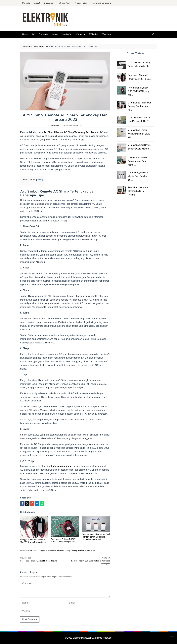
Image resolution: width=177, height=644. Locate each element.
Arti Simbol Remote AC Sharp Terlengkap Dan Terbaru (71, 132)
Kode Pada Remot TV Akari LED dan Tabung (42, 559)
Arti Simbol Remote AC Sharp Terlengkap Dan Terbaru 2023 (70, 550)
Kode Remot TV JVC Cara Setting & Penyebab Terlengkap (88, 561)
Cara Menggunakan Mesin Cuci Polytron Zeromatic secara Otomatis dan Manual (96, 537)
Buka (40, 180)
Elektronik (32, 550)
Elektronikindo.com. (83, 638)
